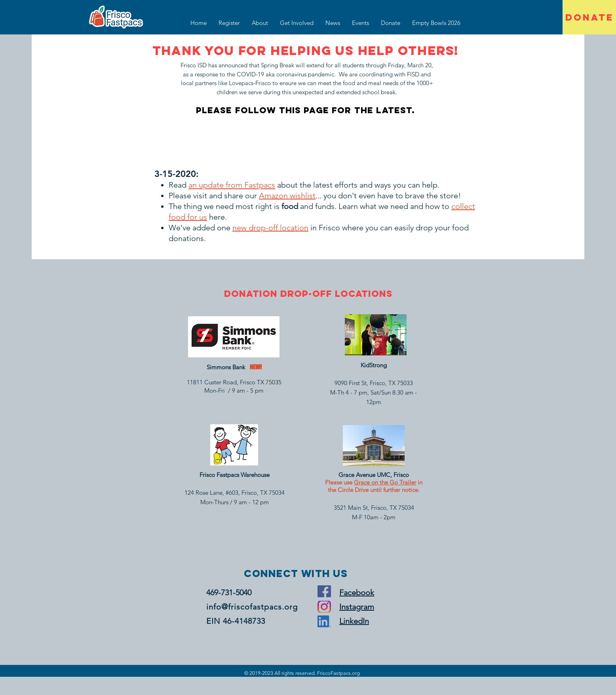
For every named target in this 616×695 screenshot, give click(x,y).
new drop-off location (270, 228)
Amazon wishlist (287, 196)
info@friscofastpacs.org (252, 607)
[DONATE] (589, 17)
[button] (297, 23)
